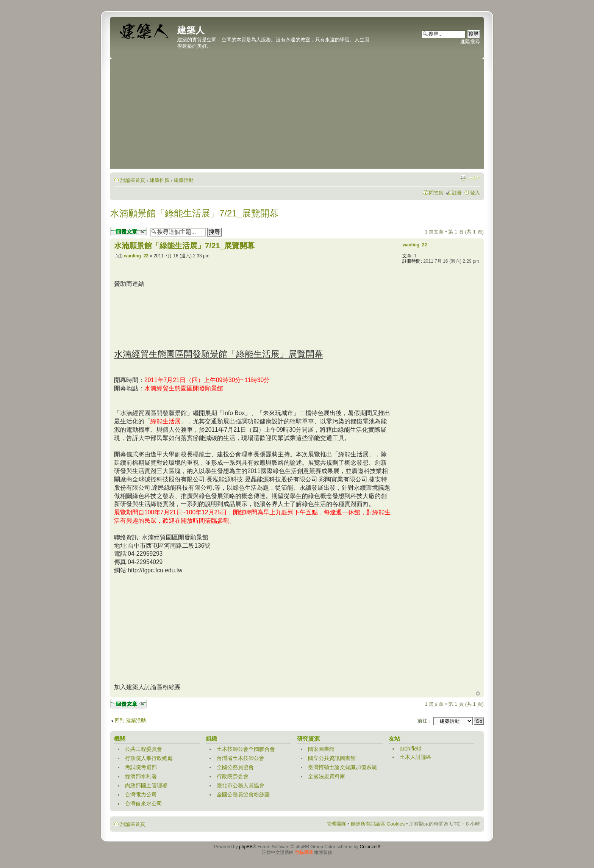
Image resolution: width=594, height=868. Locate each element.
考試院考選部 (141, 767)
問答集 (436, 193)
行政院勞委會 (233, 776)
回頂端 (478, 694)
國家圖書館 (321, 749)
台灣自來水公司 (144, 804)
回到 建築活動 (130, 720)
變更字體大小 (474, 178)
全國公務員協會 (235, 767)
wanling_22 (136, 256)
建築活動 (184, 180)
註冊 (457, 193)
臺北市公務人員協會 (241, 785)
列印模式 (463, 178)
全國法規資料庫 (327, 776)
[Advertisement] (297, 116)
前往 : (424, 721)
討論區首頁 (133, 180)
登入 (475, 193)
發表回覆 (128, 231)
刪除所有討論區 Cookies (378, 824)
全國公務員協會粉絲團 (243, 794)
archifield (411, 749)
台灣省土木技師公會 (241, 758)
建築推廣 (159, 180)
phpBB (246, 847)
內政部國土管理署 (146, 785)
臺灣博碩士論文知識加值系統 (342, 767)
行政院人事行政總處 (149, 758)
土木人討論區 (416, 757)
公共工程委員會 (144, 749)
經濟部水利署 (141, 776)
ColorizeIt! (370, 847)
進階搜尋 (470, 42)
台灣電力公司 (141, 794)
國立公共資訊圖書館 (332, 758)
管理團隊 (336, 824)
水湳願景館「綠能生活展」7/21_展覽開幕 (194, 213)
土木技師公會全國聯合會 (246, 749)
